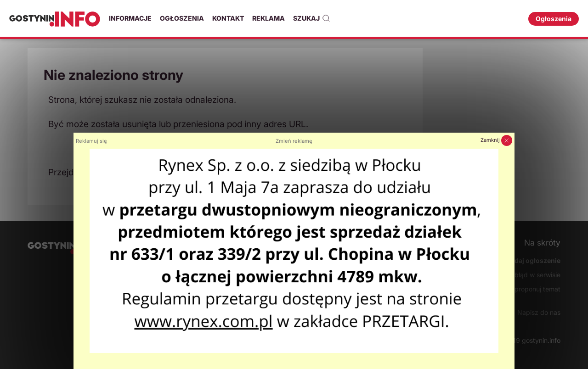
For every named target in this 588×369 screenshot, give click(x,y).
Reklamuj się (91, 141)
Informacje (130, 18)
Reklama (269, 18)
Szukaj (312, 18)
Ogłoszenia (182, 18)
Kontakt (228, 18)
